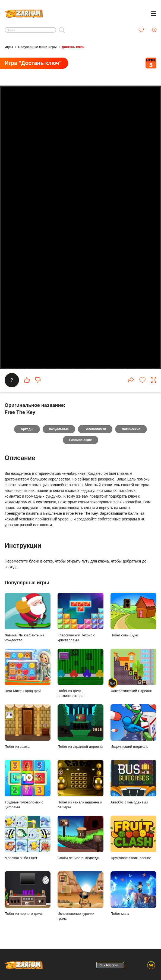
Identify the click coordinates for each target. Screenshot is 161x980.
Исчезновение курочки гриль (80, 896)
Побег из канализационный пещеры (80, 785)
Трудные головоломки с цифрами (28, 785)
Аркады (27, 429)
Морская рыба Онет (28, 838)
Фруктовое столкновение (133, 838)
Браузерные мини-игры (37, 47)
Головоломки (95, 429)
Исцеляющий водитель (133, 726)
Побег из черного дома (28, 893)
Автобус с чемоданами (133, 782)
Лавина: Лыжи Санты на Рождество (28, 618)
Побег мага (133, 893)
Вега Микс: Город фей (28, 671)
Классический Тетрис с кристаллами (80, 618)
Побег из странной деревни (80, 726)
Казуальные (59, 429)
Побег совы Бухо (133, 615)
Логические (131, 429)
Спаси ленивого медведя (80, 838)
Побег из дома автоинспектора (80, 673)
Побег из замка (28, 726)
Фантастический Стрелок (133, 671)
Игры (9, 47)
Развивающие (81, 440)
